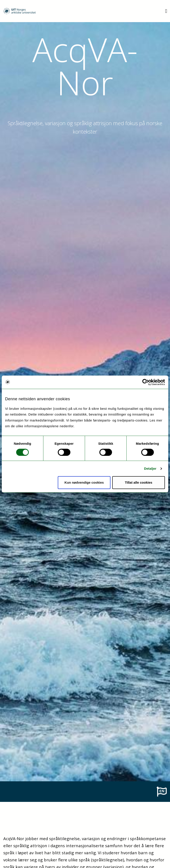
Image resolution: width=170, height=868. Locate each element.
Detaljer (150, 468)
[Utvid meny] (166, 11)
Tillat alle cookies (139, 482)
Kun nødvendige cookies (84, 482)
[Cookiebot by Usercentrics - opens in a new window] (146, 382)
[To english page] (162, 791)
